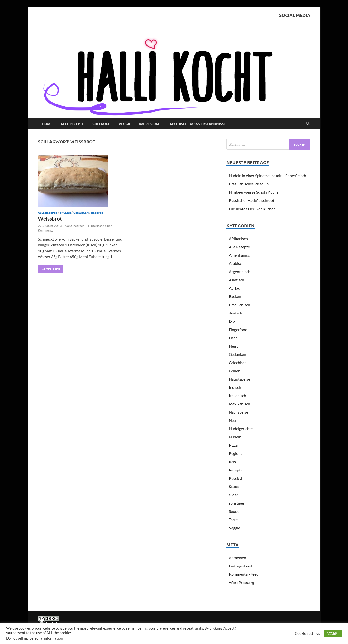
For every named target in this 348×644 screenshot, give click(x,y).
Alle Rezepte (72, 124)
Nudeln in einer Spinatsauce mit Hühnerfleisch (268, 176)
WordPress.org (241, 582)
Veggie (125, 124)
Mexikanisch (239, 404)
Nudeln (235, 437)
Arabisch (236, 263)
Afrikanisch (238, 239)
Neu (232, 420)
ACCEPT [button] (333, 633)
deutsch (236, 313)
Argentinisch (240, 272)
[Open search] (308, 124)
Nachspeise (238, 412)
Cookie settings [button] (308, 633)
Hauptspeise (239, 379)
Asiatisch (236, 280)
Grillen (235, 371)
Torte (233, 519)
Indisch (235, 387)
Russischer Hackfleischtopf (251, 200)
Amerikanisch (240, 255)
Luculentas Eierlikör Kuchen (252, 209)
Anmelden (237, 558)
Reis (232, 462)
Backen (65, 212)
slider (233, 495)
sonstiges (237, 503)
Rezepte (97, 212)
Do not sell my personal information (34, 638)
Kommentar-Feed (244, 574)
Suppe (234, 511)
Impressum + (150, 124)
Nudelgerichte (241, 429)
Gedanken (81, 212)
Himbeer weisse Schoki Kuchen (255, 192)
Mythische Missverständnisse (198, 124)
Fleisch (235, 346)
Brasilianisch (239, 305)
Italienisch (237, 396)
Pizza (233, 445)
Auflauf (235, 288)
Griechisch (238, 362)
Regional (236, 453)
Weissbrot (50, 219)
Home (47, 124)
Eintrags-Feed (241, 566)
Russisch (236, 478)
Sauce (234, 486)
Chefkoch (101, 124)
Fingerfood (238, 329)
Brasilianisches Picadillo (249, 184)
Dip (232, 321)
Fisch (233, 338)
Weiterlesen (49, 268)
